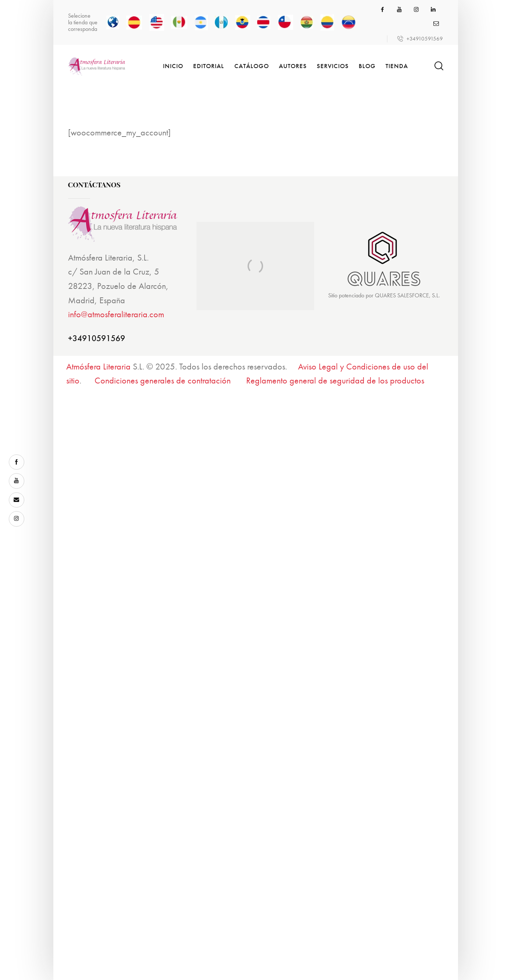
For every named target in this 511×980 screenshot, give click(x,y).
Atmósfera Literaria (98, 366)
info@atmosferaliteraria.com (116, 314)
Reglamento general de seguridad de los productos (335, 380)
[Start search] (438, 66)
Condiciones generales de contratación (163, 380)
